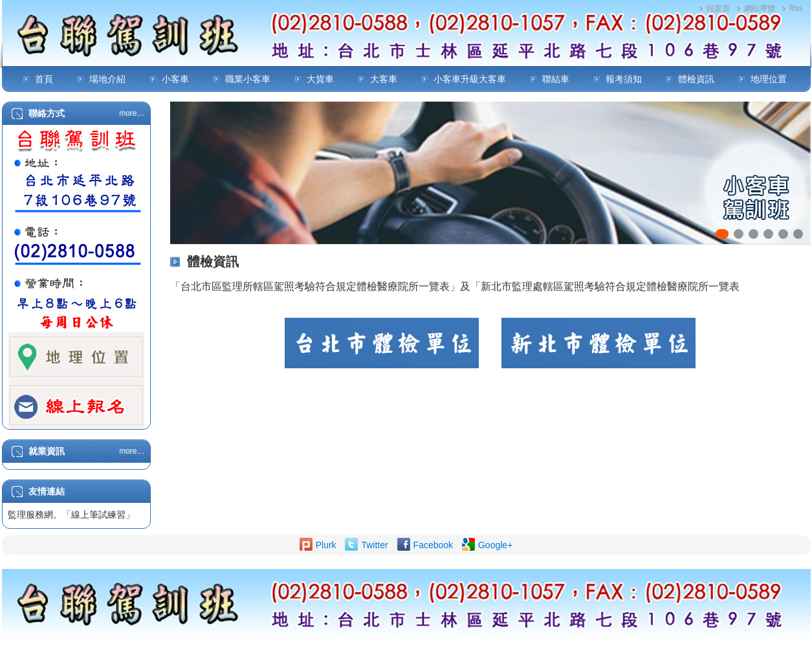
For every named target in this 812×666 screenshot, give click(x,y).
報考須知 (624, 79)
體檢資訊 (696, 79)
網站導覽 (760, 8)
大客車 (384, 79)
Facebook (433, 545)
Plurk (326, 545)
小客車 (175, 79)
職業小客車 (248, 79)
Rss (796, 8)
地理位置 (769, 79)
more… (132, 113)
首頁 (44, 79)
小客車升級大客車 (470, 79)
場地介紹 (107, 79)
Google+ (495, 545)
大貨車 (320, 79)
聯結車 (556, 79)
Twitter (374, 545)
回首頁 (718, 8)
